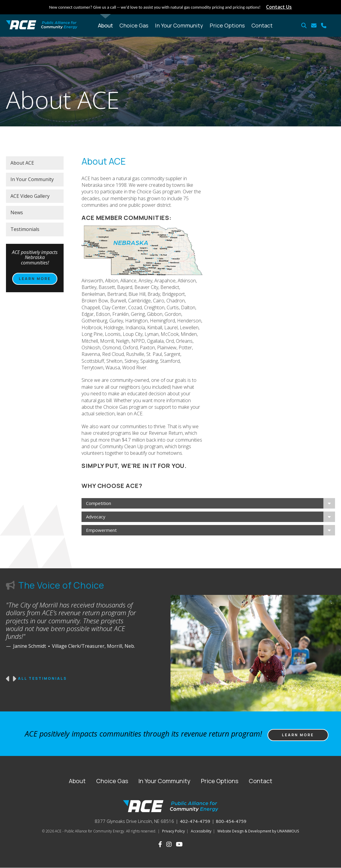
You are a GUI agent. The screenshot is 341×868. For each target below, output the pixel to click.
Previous (8, 679)
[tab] (208, 503)
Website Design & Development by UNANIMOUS (258, 831)
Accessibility (201, 831)
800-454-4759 (231, 821)
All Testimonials (42, 679)
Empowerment (101, 530)
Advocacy (96, 517)
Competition (99, 503)
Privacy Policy (173, 831)
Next (14, 679)
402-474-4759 (195, 821)
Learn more (35, 279)
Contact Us (279, 7)
